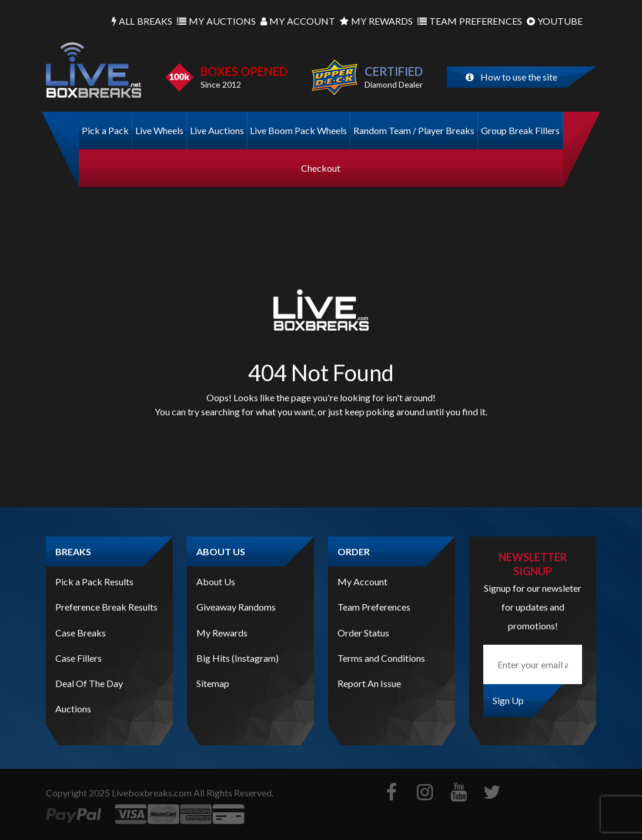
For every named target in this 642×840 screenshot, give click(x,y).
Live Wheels (159, 130)
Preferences (470, 21)
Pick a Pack (105, 130)
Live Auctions (217, 130)
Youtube (555, 21)
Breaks (142, 21)
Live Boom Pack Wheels (298, 130)
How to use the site (511, 77)
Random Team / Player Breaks (414, 130)
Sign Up (508, 700)
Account (298, 21)
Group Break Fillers (520, 130)
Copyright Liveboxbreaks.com (119, 793)
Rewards (376, 21)
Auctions (216, 21)
